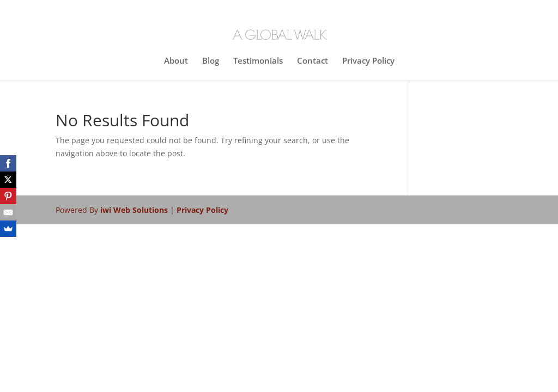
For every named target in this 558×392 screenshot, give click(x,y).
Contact (313, 61)
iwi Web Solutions (135, 210)
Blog (211, 61)
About (176, 61)
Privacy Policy (368, 61)
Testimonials (258, 61)
